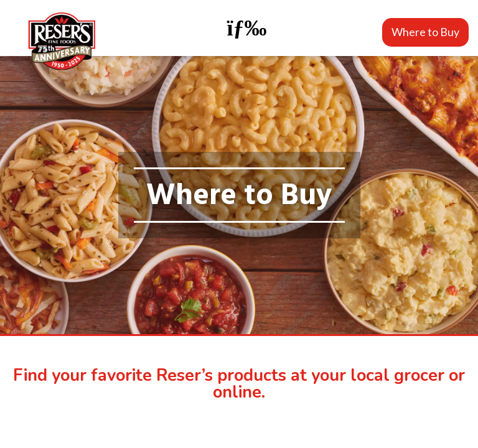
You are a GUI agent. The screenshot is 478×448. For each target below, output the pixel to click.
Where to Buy (425, 32)
